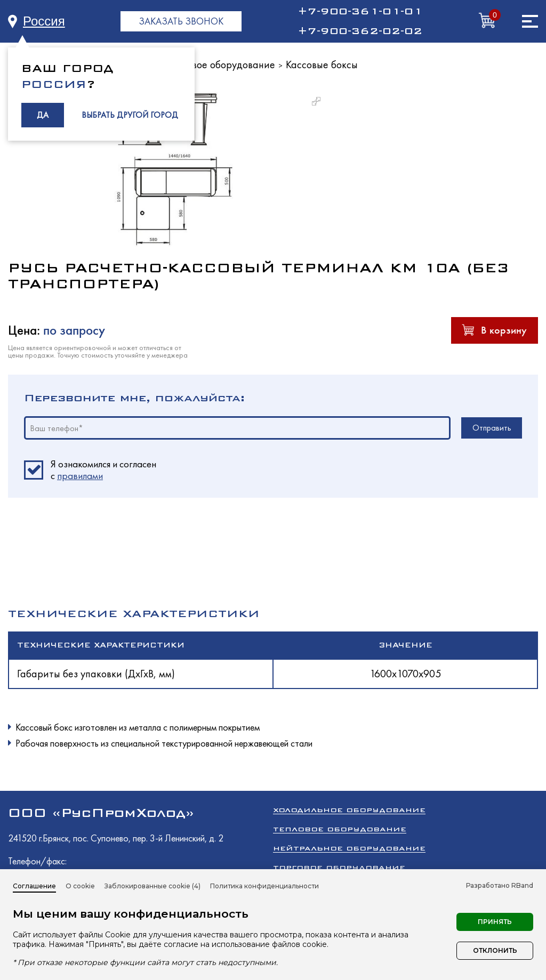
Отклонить (495, 950)
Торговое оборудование (221, 64)
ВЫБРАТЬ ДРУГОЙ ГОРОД (130, 115)
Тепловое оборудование (340, 829)
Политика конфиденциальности (264, 886)
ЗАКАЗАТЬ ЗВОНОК (181, 21)
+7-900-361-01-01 (360, 11)
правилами (80, 476)
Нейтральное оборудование (349, 848)
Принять (495, 922)
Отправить (492, 428)
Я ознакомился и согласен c (103, 470)
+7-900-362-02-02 (360, 31)
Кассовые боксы (322, 64)
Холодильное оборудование (349, 810)
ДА (43, 115)
